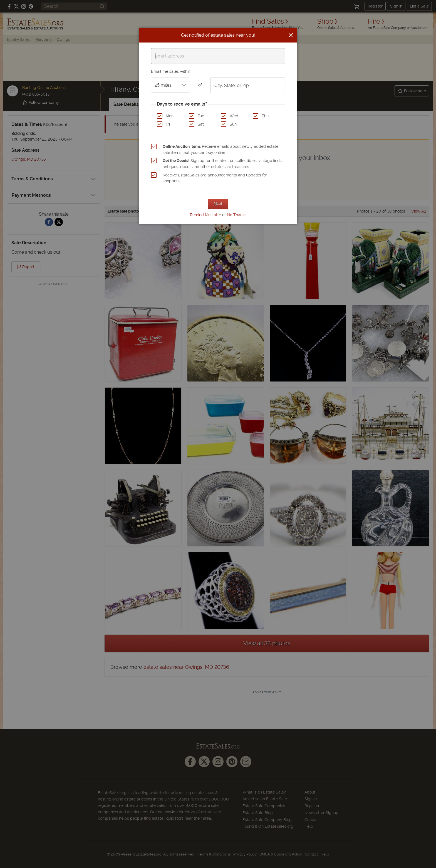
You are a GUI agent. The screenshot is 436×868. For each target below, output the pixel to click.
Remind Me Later (205, 215)
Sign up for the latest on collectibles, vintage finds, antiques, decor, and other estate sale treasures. (223, 164)
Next (218, 204)
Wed (234, 116)
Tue (201, 116)
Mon (170, 116)
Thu (265, 116)
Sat (201, 124)
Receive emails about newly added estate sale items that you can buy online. (221, 149)
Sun (233, 124)
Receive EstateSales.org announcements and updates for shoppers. (215, 178)
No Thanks (237, 215)
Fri (168, 124)
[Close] (291, 35)
